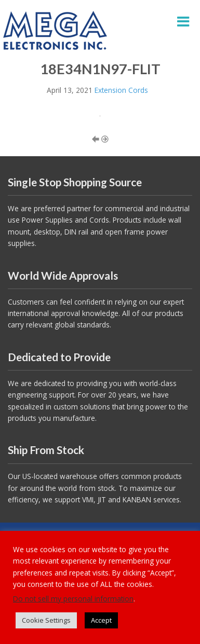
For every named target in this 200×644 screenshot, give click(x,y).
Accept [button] (101, 620)
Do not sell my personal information (73, 599)
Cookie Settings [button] (46, 620)
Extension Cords (121, 90)
